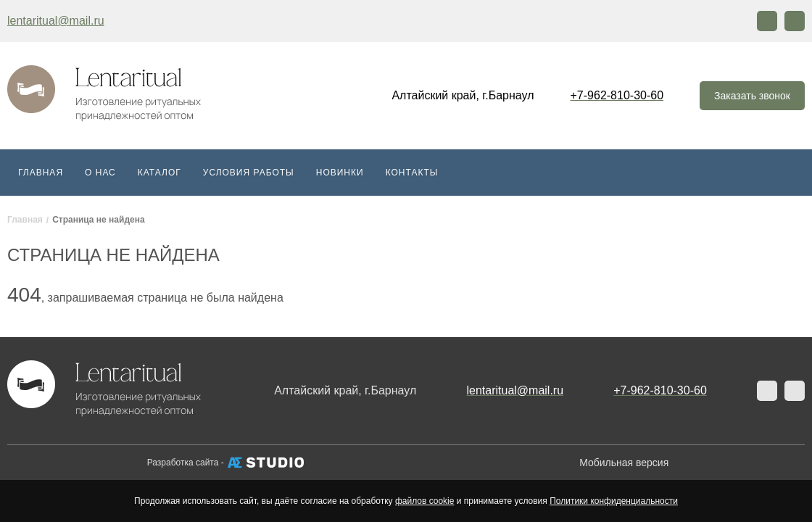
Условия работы (249, 173)
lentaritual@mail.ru (56, 21)
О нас (100, 173)
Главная (41, 173)
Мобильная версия (624, 463)
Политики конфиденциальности (614, 501)
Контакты (412, 173)
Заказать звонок (752, 96)
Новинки (340, 173)
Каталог (159, 173)
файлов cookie (424, 501)
